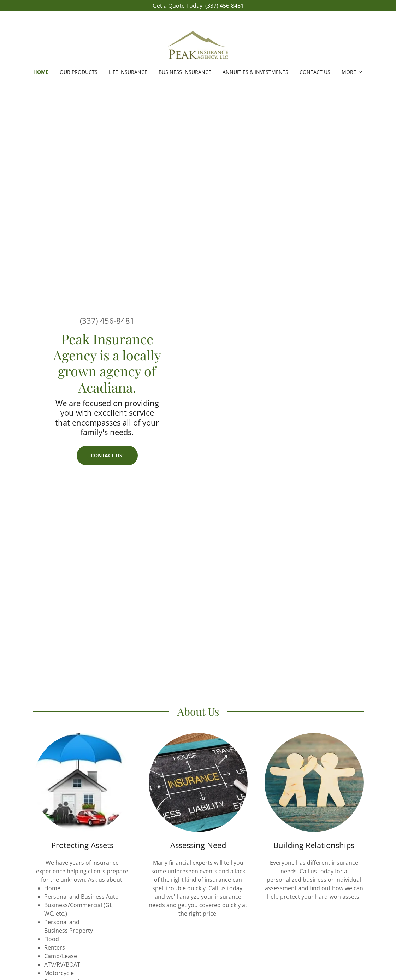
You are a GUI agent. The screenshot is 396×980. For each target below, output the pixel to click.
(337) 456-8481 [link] (107, 321)
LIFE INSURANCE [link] (128, 72)
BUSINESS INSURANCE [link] (185, 72)
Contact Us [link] (315, 72)
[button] (352, 72)
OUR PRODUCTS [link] (79, 72)
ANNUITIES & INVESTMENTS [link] (255, 72)
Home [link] (41, 72)
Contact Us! (107, 455)
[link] (198, 45)
